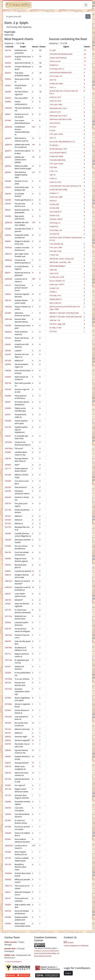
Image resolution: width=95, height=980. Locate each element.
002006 (8, 481)
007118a (9, 660)
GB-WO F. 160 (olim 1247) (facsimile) (64, 313)
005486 (8, 396)
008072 (8, 763)
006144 (8, 300)
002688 (8, 802)
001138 (8, 789)
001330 (8, 475)
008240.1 (9, 587)
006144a (9, 319)
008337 (8, 594)
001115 (8, 468)
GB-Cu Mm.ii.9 (55, 303)
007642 (8, 710)
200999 (8, 814)
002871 (8, 414)
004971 (8, 402)
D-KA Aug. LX (55, 223)
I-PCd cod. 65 (55, 61)
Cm (34, 172)
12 (85, 61)
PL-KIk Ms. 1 (55, 145)
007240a (9, 442)
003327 (8, 666)
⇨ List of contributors (13, 962)
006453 (8, 241)
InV (34, 144)
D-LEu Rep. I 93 (56, 230)
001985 (8, 120)
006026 (8, 371)
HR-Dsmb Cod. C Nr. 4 (58, 108)
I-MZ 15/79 (54, 273)
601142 (8, 610)
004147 (8, 285)
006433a (9, 108)
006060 (8, 879)
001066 (8, 827)
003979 (8, 57)
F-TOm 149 (54, 255)
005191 (8, 898)
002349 (8, 497)
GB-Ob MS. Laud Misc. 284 (60, 262)
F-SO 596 (53, 167)
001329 (8, 520)
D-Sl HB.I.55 (54, 234)
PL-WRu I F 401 (56, 328)
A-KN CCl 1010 (55, 101)
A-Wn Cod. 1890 (56, 197)
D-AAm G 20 (54, 215)
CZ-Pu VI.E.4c (55, 123)
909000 (8, 79)
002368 (8, 325)
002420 (8, 389)
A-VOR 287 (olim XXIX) (58, 190)
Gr (33, 138)
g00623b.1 (9, 845)
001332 (8, 523)
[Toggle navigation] (86, 5)
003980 (8, 917)
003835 (8, 377)
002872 (8, 85)
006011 (8, 892)
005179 (8, 503)
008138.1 (9, 581)
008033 (8, 740)
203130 (8, 600)
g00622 (8, 166)
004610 (8, 565)
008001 (8, 571)
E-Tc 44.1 (53, 127)
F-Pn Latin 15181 (56, 134)
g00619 (8, 151)
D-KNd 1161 (54, 288)
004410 (8, 73)
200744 (8, 808)
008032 (8, 737)
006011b (9, 886)
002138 (8, 50)
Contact (69, 943)
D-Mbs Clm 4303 (56, 84)
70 (85, 50)
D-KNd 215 (54, 226)
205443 (8, 187)
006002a (9, 260)
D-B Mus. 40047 (56, 219)
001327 (8, 516)
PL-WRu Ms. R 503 (57, 277)
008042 (8, 750)
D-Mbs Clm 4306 (56, 156)
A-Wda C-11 (54, 193)
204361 (8, 604)
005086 (8, 229)
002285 (8, 487)
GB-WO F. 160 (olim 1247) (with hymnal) (66, 317)
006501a (9, 332)
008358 (8, 194)
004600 (8, 559)
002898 (8, 421)
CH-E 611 (53, 201)
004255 (8, 204)
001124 (8, 795)
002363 (8, 354)
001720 (8, 864)
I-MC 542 (53, 270)
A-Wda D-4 (54, 65)
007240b (9, 679)
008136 (8, 766)
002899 (8, 200)
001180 (8, 510)
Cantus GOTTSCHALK (58, 58)
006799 (8, 641)
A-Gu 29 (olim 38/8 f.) (58, 153)
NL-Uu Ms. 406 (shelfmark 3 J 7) (62, 142)
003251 (8, 436)
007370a (9, 689)
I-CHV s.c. (53, 178)
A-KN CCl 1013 (55, 182)
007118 (8, 654)
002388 (8, 181)
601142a (9, 616)
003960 (8, 546)
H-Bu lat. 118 (55, 320)
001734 (8, 527)
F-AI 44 (52, 130)
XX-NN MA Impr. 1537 (58, 149)
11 (85, 65)
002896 (8, 102)
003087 (8, 785)
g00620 (8, 138)
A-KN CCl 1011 (55, 112)
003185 (8, 744)
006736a (9, 635)
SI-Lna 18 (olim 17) (57, 281)
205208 (8, 833)
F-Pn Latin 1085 (56, 105)
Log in (68, 973)
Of (33, 157)
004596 (8, 216)
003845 (8, 465)
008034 (8, 294)
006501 (8, 114)
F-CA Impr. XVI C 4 (57, 69)
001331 (8, 733)
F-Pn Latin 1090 (56, 248)
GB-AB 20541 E (56, 299)
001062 (8, 852)
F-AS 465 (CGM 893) (57, 160)
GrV (34, 127)
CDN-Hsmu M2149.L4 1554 (60, 119)
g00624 (8, 172)
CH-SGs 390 (54, 204)
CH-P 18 (53, 80)
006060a (9, 873)
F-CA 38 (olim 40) (56, 244)
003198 (8, 427)
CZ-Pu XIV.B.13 (55, 212)
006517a (9, 254)
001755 (8, 858)
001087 (8, 820)
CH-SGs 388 (54, 208)
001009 (8, 313)
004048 (8, 266)
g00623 (8, 157)
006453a (9, 248)
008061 (8, 756)
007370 (8, 683)
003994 (8, 67)
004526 (8, 63)
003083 (8, 92)
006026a (9, 307)
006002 (8, 344)
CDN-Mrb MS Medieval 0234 (61, 54)
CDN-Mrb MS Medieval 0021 (61, 72)
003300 (8, 673)
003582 (8, 622)
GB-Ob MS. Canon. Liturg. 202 (62, 259)
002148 (8, 383)
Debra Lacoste (11, 942)
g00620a (9, 127)
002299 (8, 540)
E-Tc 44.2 (53, 331)
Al (33, 166)
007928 (8, 723)
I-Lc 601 (53, 50)
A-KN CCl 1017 (55, 97)
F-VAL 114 (54, 171)
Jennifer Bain (10, 949)
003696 (8, 923)
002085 (8, 533)
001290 (8, 779)
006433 (8, 98)
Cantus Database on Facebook (76, 946)
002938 (8, 364)
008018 (8, 575)
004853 (8, 905)
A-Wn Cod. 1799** (57, 284)
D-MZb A (53, 292)
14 (85, 58)
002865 (8, 408)
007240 (8, 338)
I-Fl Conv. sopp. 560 (58, 324)
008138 (8, 773)
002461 (8, 839)
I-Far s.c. (53, 87)
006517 (8, 273)
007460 (8, 698)
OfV (34, 222)
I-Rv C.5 (53, 138)
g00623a (9, 222)
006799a (9, 648)
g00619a (9, 144)
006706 (8, 458)
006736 (8, 629)
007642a (9, 717)
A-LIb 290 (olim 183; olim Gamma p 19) (65, 186)
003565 (8, 351)
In (33, 151)
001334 (8, 729)
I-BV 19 (52, 175)
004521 (8, 210)
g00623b (9, 279)
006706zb (9, 448)
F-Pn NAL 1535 (55, 251)
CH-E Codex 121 (56, 76)
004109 (8, 552)
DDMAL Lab (9, 955)
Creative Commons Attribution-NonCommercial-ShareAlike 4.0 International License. (47, 953)
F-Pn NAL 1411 (55, 296)
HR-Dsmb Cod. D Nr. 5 (58, 116)
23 (85, 54)
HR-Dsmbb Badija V (57, 266)
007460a (9, 704)
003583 (8, 452)
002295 (8, 491)
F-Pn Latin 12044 (56, 164)
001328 (8, 361)
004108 (8, 911)
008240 (8, 235)
